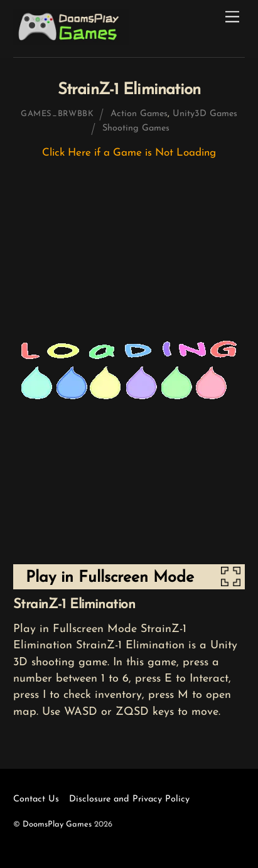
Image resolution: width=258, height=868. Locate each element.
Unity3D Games (205, 114)
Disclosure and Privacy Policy (129, 799)
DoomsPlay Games (57, 824)
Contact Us (36, 799)
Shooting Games (136, 128)
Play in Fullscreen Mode (110, 578)
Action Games (139, 114)
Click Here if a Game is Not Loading (129, 153)
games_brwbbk (57, 114)
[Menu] (232, 17)
